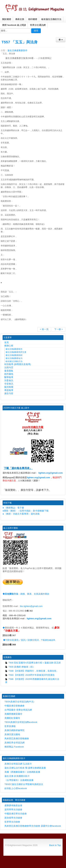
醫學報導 (9, 377)
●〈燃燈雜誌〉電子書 (13, 508)
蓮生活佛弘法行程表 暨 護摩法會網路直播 (25, 768)
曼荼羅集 (9, 371)
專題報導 (9, 390)
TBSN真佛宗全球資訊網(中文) (19, 702)
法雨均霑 (9, 367)
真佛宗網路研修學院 (14, 730)
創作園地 (9, 374)
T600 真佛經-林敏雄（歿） (20, 667)
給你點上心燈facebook (16, 788)
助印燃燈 (33, 19)
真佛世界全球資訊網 (14, 743)
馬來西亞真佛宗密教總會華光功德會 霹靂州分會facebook (33, 826)
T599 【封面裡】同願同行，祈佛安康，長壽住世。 (32, 671)
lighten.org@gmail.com (51, 473)
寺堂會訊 (9, 384)
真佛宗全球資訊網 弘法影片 (18, 764)
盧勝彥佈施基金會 (13, 805)
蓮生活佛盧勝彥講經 (14, 355)
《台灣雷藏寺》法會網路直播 (19, 780)
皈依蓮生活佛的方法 (51, 19)
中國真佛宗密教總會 (14, 706)
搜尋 (36, 31)
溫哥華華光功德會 (13, 810)
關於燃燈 (7, 19)
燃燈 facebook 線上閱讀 (14, 25)
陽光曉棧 (9, 387)
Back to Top (55, 845)
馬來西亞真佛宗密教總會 (17, 738)
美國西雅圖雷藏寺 (13, 714)
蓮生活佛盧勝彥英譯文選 (16, 352)
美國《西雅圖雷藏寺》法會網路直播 (22, 772)
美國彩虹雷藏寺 (12, 718)
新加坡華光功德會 (13, 818)
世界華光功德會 (12, 822)
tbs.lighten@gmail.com (31, 606)
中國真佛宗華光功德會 (16, 814)
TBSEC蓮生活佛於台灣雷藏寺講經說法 (24, 784)
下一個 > (58, 329)
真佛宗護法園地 (12, 734)
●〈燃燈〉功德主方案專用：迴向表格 (21, 514)
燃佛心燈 (9, 346)
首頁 (7, 342)
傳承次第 (20, 19)
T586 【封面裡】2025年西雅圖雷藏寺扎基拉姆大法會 (32, 681)
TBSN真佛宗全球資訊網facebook (21, 722)
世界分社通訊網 (38, 25)
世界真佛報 (10, 726)
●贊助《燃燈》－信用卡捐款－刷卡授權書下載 (26, 511)
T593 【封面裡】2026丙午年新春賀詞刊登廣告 (30, 675)
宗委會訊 (9, 380)
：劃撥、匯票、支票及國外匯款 (26, 594)
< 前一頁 (44, 329)
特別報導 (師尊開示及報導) (18, 364)
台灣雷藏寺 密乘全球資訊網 (18, 710)
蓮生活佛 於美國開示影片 (17, 776)
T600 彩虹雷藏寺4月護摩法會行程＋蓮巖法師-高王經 (33, 663)
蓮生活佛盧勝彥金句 (14, 358)
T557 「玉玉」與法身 (20, 42)
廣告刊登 (9, 393)
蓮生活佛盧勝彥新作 (17, 50)
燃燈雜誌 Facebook (14, 747)
